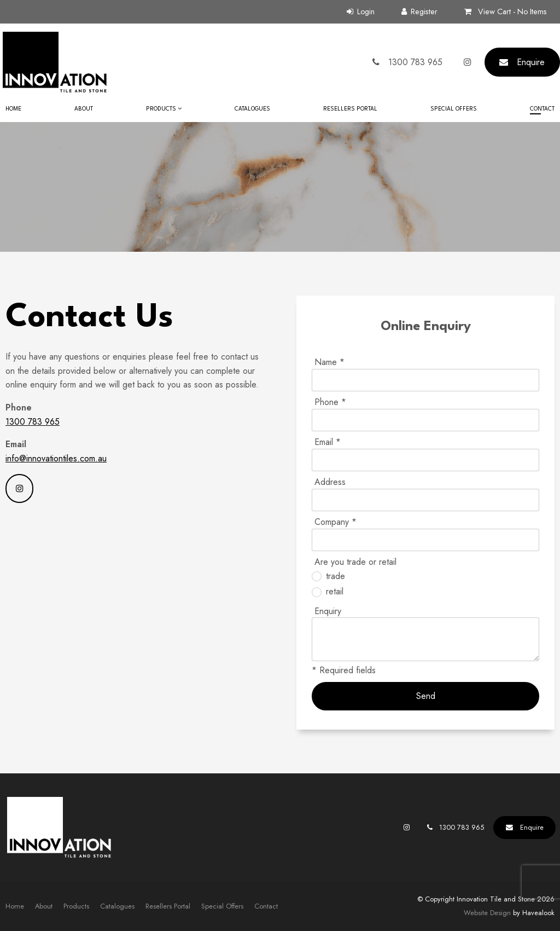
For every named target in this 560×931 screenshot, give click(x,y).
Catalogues (252, 109)
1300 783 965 (33, 422)
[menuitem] (15, 906)
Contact (542, 109)
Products (161, 109)
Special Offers (454, 109)
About (84, 109)
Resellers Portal (350, 109)
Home (13, 109)
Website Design (487, 913)
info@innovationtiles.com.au (56, 458)
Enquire (531, 62)
